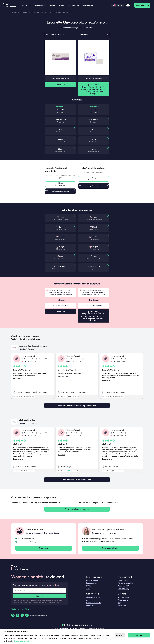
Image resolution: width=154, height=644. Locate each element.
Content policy (123, 587)
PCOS (61, 5)
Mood (62, 218)
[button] (60, 170)
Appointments (123, 596)
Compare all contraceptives (77, 507)
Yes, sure (140, 636)
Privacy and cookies (125, 581)
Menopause (40, 5)
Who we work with (94, 601)
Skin (62, 257)
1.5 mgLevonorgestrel (60, 185)
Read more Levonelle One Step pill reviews (77, 405)
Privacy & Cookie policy (52, 600)
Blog (119, 601)
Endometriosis (73, 5)
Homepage (15, 12)
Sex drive (62, 237)
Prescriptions (123, 598)
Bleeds (62, 227)
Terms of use (123, 579)
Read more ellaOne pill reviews (77, 478)
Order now (60, 85)
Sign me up (39, 594)
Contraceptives (26, 12)
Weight (62, 247)
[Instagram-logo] (18, 614)
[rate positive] (14, 398)
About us (90, 598)
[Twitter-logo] (22, 614)
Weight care (88, 5)
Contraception (25, 5)
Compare (36, 12)
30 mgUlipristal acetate (94, 179)
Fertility (52, 5)
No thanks (120, 636)
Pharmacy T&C (124, 584)
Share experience (93, 596)
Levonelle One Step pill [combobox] (55, 34)
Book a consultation (110, 546)
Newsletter (122, 604)
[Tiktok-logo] (27, 614)
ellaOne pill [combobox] (84, 34)
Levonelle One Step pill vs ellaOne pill (54, 12)
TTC (88, 587)
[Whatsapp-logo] (13, 614)
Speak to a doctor (86, 28)
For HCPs (90, 604)
